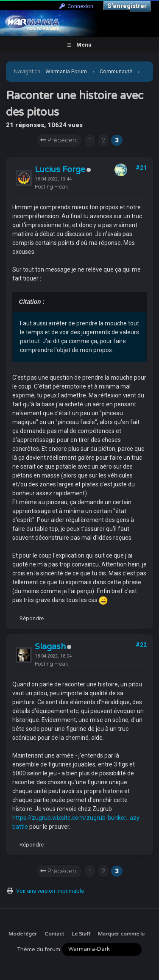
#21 (141, 168)
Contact (54, 934)
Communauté (116, 71)
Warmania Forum (66, 71)
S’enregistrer (127, 6)
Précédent (59, 140)
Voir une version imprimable (50, 891)
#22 (141, 645)
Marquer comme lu (121, 934)
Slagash (50, 647)
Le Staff (81, 934)
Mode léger (23, 934)
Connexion (76, 6)
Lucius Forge (60, 169)
